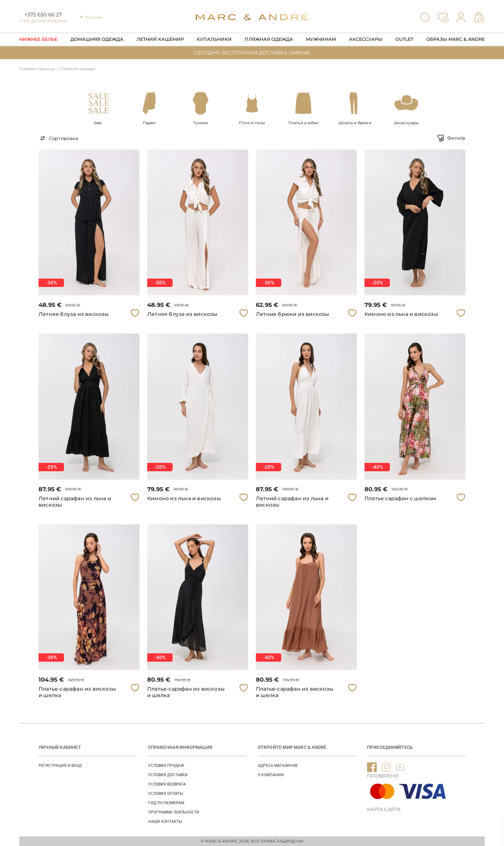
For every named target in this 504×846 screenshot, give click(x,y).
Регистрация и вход (60, 766)
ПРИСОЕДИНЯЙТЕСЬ (390, 747)
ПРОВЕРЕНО (383, 776)
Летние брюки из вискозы (293, 314)
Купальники (214, 39)
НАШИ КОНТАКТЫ (165, 822)
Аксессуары (366, 39)
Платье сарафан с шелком (401, 498)
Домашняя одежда (97, 39)
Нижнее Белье (38, 39)
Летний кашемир (160, 39)
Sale (98, 123)
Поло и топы (252, 123)
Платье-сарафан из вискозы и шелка (77, 692)
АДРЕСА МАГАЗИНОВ (278, 766)
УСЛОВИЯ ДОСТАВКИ (168, 775)
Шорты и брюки (355, 123)
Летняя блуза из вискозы (74, 314)
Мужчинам (321, 39)
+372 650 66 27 (43, 15)
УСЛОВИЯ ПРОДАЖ (166, 766)
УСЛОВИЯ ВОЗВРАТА (167, 784)
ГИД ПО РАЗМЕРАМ (166, 803)
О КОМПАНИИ (271, 775)
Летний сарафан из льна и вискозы (75, 502)
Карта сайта (384, 809)
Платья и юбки (304, 123)
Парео (149, 123)
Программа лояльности (174, 812)
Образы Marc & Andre (455, 39)
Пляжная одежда (269, 39)
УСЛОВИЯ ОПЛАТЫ (166, 794)
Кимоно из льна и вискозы (401, 314)
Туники (201, 123)
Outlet (404, 39)
